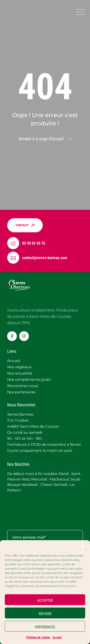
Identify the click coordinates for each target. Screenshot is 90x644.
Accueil (57, 637)
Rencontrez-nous (23, 386)
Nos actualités (20, 373)
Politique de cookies (38, 637)
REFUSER (45, 614)
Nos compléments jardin (29, 379)
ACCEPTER (45, 601)
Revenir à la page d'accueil (41, 139)
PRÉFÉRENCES (45, 627)
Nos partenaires (21, 392)
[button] (83, 546)
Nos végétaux (19, 367)
